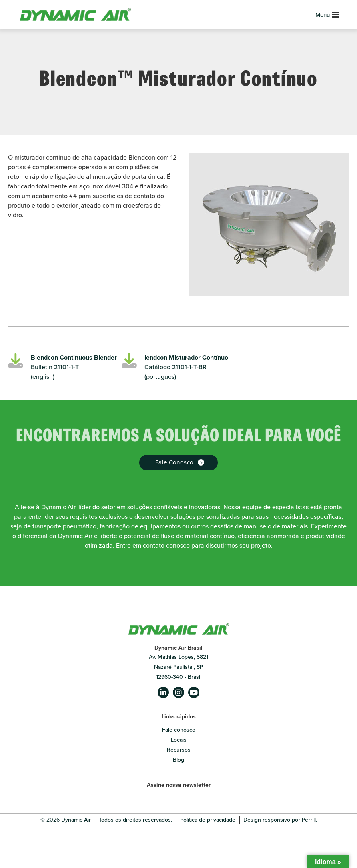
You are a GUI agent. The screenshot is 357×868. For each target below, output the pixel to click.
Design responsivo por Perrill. (280, 820)
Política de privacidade (208, 820)
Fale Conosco (174, 462)
